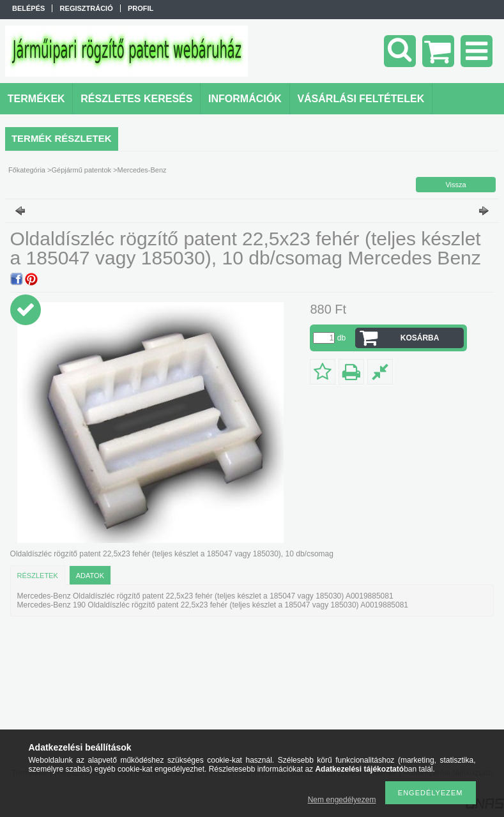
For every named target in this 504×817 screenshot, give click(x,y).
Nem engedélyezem (342, 800)
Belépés (28, 8)
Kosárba (420, 338)
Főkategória (27, 170)
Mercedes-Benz (142, 170)
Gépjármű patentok (81, 170)
